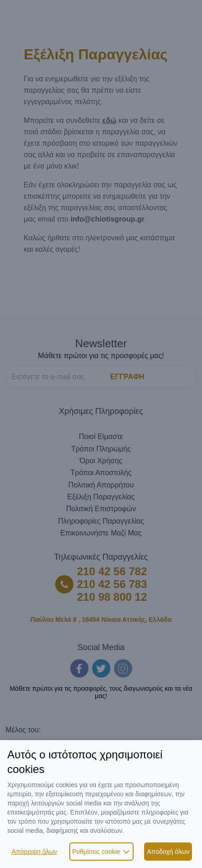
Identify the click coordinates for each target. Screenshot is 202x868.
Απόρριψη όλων (35, 852)
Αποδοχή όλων (168, 852)
